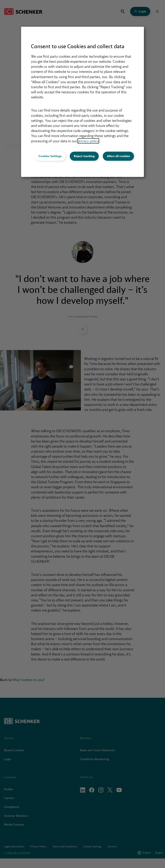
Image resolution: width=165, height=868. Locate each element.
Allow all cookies (118, 156)
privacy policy (88, 141)
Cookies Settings (50, 156)
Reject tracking (84, 156)
